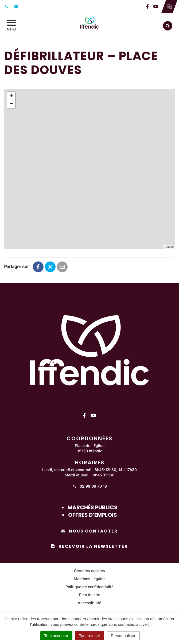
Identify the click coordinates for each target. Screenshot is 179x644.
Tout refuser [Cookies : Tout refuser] (90, 636)
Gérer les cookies (89, 571)
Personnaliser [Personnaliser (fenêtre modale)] (123, 636)
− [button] (11, 104)
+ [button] (11, 96)
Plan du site (90, 595)
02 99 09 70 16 (90, 486)
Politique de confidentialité (89, 587)
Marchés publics (93, 507)
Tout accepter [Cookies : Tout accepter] (56, 636)
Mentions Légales (90, 579)
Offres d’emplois (93, 515)
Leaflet (169, 247)
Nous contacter (89, 531)
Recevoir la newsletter (90, 546)
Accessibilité (89, 603)
